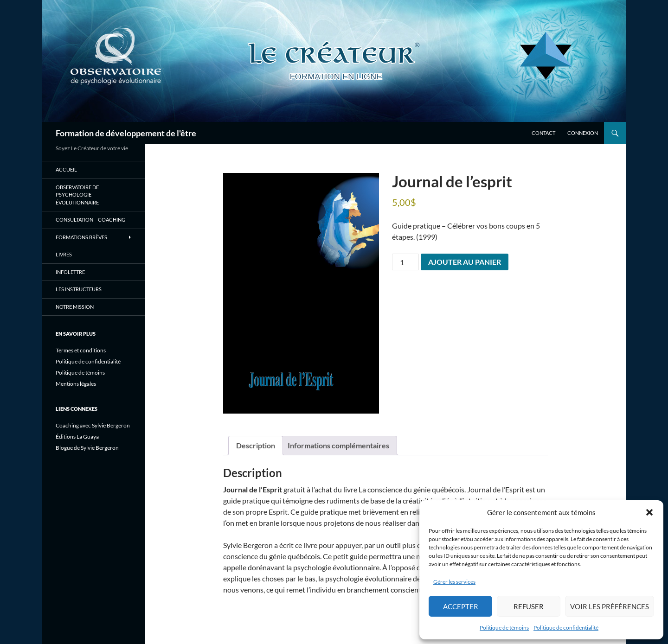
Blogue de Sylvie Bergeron (87, 448)
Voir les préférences (610, 606)
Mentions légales (76, 384)
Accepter (461, 606)
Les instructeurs (79, 289)
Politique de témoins (504, 628)
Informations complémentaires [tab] (338, 445)
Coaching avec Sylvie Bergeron (93, 425)
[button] (649, 512)
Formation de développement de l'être (126, 133)
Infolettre (70, 272)
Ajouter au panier (465, 262)
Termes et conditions (81, 350)
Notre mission (75, 307)
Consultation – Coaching (90, 220)
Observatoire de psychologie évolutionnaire (77, 195)
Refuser (529, 606)
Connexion (583, 133)
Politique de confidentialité (566, 628)
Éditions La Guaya (77, 437)
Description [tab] (256, 445)
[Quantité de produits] (405, 262)
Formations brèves (81, 237)
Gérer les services (454, 582)
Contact (543, 133)
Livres (64, 254)
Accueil (66, 169)
